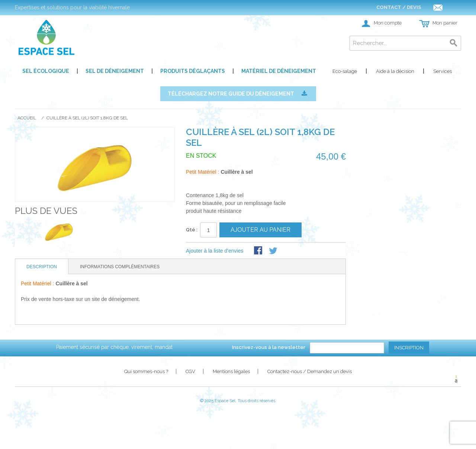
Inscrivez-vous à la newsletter (269, 347)
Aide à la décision (395, 71)
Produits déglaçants (193, 71)
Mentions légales (231, 371)
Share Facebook (259, 251)
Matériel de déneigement (279, 71)
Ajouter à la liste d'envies (215, 251)
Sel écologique (46, 71)
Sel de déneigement (115, 71)
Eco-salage (345, 71)
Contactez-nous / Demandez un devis (310, 371)
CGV (190, 371)
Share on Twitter (274, 251)
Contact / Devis (409, 7)
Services (443, 71)
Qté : (192, 230)
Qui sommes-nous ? (146, 371)
